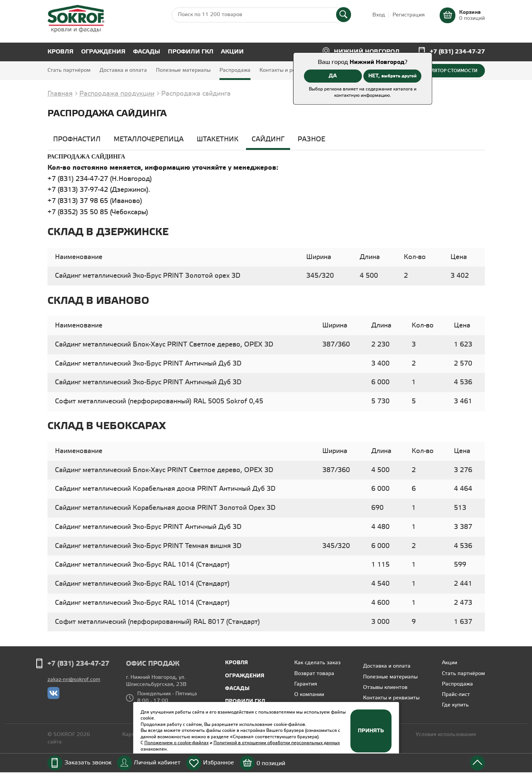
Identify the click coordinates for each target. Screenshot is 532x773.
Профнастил (77, 139)
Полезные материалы (183, 70)
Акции (232, 52)
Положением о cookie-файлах (176, 743)
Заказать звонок (88, 763)
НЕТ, (392, 76)
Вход (379, 15)
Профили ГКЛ (191, 52)
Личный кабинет (157, 763)
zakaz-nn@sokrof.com (74, 680)
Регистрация (409, 15)
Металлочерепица (149, 139)
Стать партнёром (69, 70)
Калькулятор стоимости (446, 71)
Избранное (219, 763)
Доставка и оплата (123, 70)
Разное (311, 139)
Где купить (455, 705)
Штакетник (218, 139)
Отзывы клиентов (385, 688)
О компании (309, 695)
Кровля (61, 52)
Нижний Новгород (367, 52)
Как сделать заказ (317, 663)
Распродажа (235, 70)
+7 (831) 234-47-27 (457, 52)
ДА (333, 76)
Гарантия (306, 684)
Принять (371, 731)
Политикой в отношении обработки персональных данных (277, 743)
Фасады (147, 52)
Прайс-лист (456, 695)
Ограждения (103, 52)
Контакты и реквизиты (288, 70)
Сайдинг (268, 139)
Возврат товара (314, 674)
